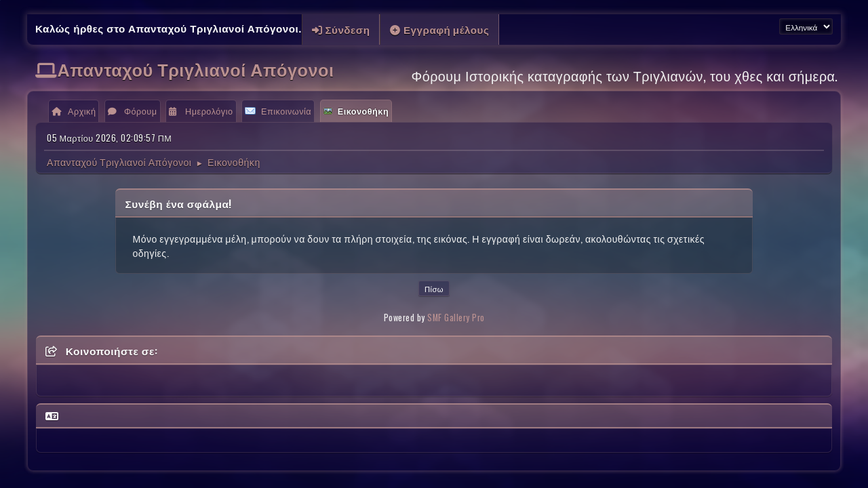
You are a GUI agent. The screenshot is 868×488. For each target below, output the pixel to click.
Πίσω (434, 289)
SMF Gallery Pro (456, 318)
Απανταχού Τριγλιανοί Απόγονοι (196, 69)
